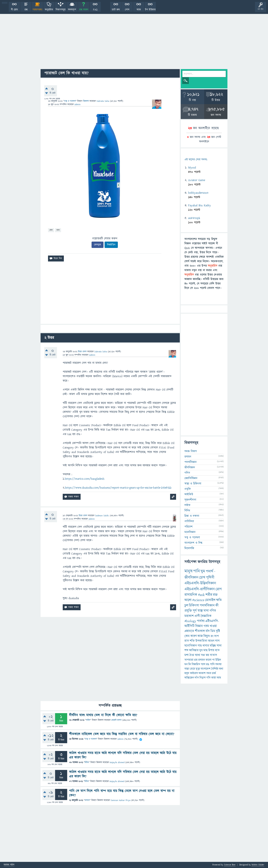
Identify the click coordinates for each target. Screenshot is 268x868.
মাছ (205, 650)
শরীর (209, 595)
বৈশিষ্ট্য (215, 669)
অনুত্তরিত (49, 10)
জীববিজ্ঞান (190, 467)
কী (217, 606)
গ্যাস (203, 664)
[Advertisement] (134, 41)
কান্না (214, 678)
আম (219, 678)
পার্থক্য (201, 621)
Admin (121, 739)
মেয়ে (193, 669)
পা (213, 660)
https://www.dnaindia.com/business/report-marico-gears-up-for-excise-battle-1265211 (118, 488)
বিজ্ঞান (199, 626)
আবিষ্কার (194, 650)
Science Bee (230, 865)
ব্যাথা (198, 655)
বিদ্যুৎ (207, 636)
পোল (127, 10)
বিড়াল (203, 678)
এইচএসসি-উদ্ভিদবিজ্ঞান (200, 583)
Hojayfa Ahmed (117, 762)
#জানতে (189, 631)
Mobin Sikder (258, 865)
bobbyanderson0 (198, 193)
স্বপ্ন (203, 655)
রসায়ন (202, 660)
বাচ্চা (187, 669)
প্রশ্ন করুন (84, 10)
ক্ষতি (219, 600)
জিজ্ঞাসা (86, 101)
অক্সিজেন (189, 678)
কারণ (194, 636)
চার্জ (214, 673)
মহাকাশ (189, 616)
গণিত (187, 473)
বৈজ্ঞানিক (206, 616)
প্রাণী (197, 616)
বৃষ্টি (218, 631)
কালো (209, 660)
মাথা (58, 230)
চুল (186, 606)
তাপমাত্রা (189, 660)
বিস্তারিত (196, 664)
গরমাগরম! (38, 10)
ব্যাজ (139, 10)
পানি (197, 571)
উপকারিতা (201, 641)
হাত (217, 650)
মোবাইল (210, 600)
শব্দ (186, 650)
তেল (51, 230)
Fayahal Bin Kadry (200, 205)
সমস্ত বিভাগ (191, 451)
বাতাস (213, 655)
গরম (206, 626)
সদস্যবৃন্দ (72, 10)
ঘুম (203, 571)
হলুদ (187, 673)
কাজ (200, 636)
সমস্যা (218, 664)
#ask (201, 595)
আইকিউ (189, 494)
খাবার (206, 646)
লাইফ (88, 720)
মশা (187, 655)
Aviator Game (197, 180)
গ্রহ (196, 660)
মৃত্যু (198, 669)
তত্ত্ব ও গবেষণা (70, 101)
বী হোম (14, 10)
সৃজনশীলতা (190, 500)
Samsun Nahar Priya (121, 800)
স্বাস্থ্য (200, 611)
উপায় (211, 650)
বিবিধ (87, 762)
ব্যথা (221, 669)
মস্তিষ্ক (213, 646)
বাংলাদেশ (206, 669)
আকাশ (202, 673)
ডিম (213, 631)
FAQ (95, 10)
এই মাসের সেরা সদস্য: (196, 160)
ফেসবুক (98, 245)
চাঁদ (208, 631)
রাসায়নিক (191, 595)
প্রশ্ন (26, 10)
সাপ (216, 636)
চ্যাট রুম (116, 10)
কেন (187, 636)
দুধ (201, 650)
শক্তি (192, 641)
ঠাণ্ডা (192, 655)
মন (186, 664)
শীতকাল (200, 631)
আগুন (211, 641)
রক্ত (215, 595)
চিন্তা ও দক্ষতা (192, 516)
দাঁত (197, 678)
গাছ (200, 646)
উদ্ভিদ (218, 660)
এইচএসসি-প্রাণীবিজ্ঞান (200, 589)
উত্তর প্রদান (82, 352)
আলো (188, 600)
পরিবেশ (189, 527)
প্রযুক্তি (188, 489)
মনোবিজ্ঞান (190, 532)
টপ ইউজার (150, 10)
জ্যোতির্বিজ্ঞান (191, 478)
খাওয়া (213, 626)
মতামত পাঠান (9, 865)
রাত (187, 641)
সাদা (219, 646)
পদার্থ (210, 571)
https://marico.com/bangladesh (85, 479)
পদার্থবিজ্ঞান (190, 462)
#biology (190, 621)
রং (212, 636)
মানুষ (188, 571)
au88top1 (194, 218)
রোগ (219, 589)
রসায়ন (87, 800)
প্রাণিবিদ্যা (189, 521)
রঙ (208, 664)
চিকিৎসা (194, 606)
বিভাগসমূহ (61, 10)
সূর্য (195, 611)
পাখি (212, 664)
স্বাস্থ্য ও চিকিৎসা (193, 484)
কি (190, 664)
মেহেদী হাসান (116, 720)
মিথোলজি (189, 548)
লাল (217, 641)
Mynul (192, 168)
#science (198, 600)
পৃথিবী (210, 577)
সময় (209, 673)
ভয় (207, 655)
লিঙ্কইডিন (111, 245)
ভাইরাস (194, 673)
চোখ (202, 577)
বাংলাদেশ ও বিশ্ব (193, 543)
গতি (208, 678)
